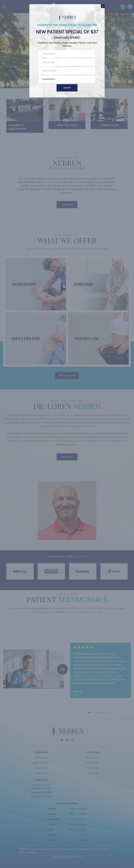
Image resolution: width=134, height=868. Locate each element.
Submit (67, 88)
